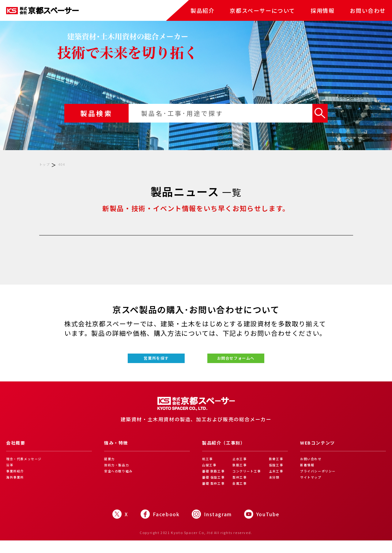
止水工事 (241, 469)
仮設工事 (278, 475)
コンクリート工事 (249, 482)
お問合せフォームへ (258, 363)
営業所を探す (134, 363)
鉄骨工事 (278, 469)
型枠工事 (241, 489)
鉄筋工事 (241, 475)
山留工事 (210, 475)
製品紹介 (202, 10)
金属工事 (241, 496)
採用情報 (322, 10)
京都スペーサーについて (262, 10)
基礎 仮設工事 (215, 489)
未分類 (276, 489)
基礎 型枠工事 (215, 496)
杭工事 (208, 469)
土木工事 (278, 482)
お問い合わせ (368, 10)
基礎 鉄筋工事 (215, 482)
